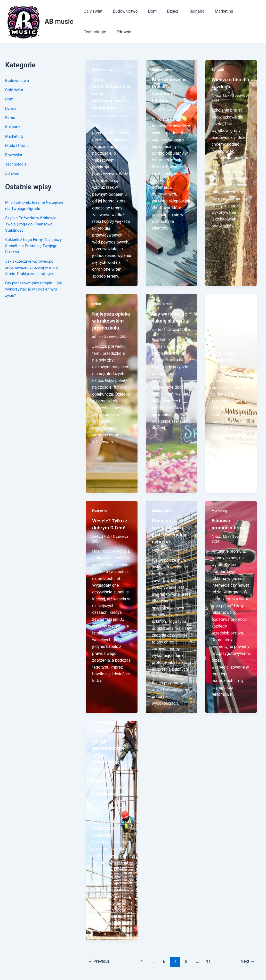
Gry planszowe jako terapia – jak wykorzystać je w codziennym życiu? (35, 289)
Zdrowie (90, 32)
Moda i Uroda (17, 146)
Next (247, 958)
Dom (147, 11)
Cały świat (92, 11)
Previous (100, 958)
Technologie (241, 11)
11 (209, 958)
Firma (10, 118)
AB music (59, 21)
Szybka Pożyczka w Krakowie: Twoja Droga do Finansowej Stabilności (33, 224)
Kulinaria (187, 11)
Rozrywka (14, 155)
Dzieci (165, 11)
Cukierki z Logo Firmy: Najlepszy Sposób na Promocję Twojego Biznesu (35, 246)
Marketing (212, 11)
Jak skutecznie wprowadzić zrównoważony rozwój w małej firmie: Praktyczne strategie (33, 267)
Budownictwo (122, 11)
